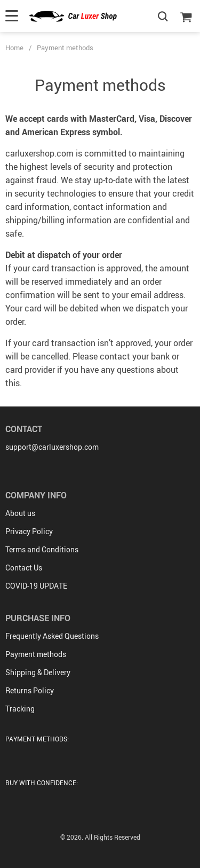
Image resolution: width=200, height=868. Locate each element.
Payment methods (36, 654)
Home (14, 48)
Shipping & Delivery (38, 672)
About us (20, 513)
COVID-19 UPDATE (36, 586)
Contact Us (24, 568)
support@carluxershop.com (52, 447)
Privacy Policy (29, 531)
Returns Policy (30, 690)
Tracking (20, 709)
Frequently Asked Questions (52, 636)
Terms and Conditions (42, 549)
